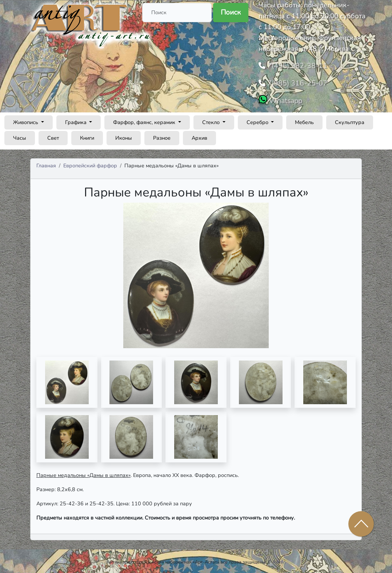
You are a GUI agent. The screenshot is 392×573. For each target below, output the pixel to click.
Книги (87, 136)
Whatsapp (285, 99)
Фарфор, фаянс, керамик (145, 120)
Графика (77, 120)
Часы (20, 136)
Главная (46, 163)
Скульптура (350, 120)
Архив (199, 136)
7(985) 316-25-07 (294, 82)
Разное (162, 136)
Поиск (231, 12)
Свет (53, 136)
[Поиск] (177, 13)
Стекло (212, 120)
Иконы (124, 136)
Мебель (304, 120)
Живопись (26, 120)
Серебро (258, 120)
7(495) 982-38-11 (294, 65)
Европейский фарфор (90, 163)
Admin (279, 560)
